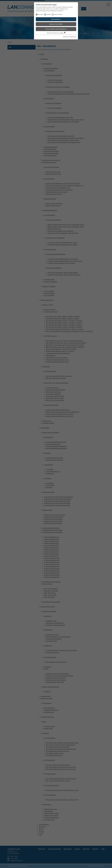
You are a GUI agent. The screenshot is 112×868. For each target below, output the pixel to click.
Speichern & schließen (56, 24)
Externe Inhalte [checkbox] (58, 14)
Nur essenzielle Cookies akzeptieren (56, 29)
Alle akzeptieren (56, 19)
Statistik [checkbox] (49, 14)
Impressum (66, 37)
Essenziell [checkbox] (41, 14)
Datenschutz (73, 37)
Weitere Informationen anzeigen (56, 33)
